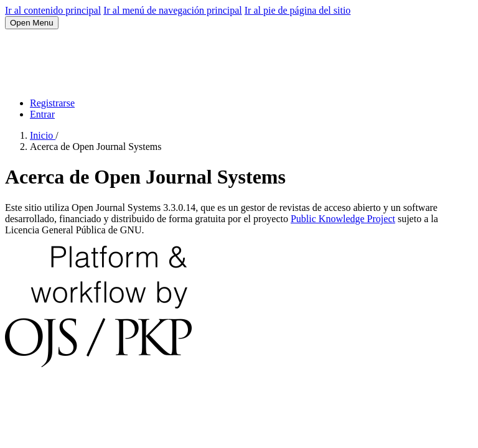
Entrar (42, 114)
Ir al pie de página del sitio (298, 10)
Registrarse (52, 103)
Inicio (43, 135)
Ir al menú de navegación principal (173, 10)
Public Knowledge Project (343, 219)
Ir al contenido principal (53, 10)
